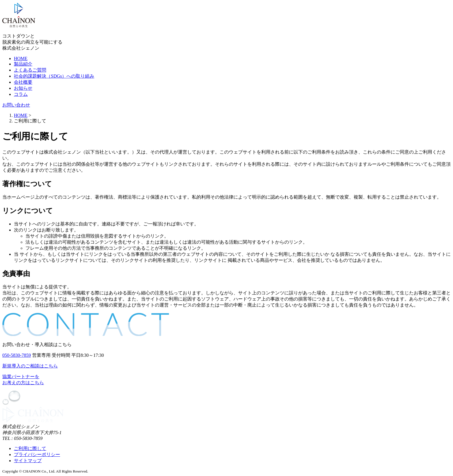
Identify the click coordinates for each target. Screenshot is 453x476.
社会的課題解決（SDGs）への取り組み (54, 76)
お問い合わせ (16, 105)
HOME (21, 58)
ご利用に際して (30, 448)
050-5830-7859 (17, 355)
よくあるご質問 (30, 70)
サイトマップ (28, 461)
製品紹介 (23, 64)
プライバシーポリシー (37, 454)
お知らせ (23, 88)
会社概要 (23, 82)
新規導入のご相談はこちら (30, 366)
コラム (21, 94)
